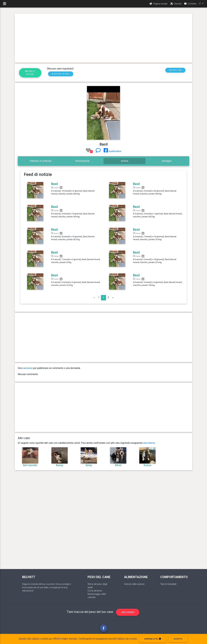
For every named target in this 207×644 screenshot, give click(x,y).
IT (200, 5)
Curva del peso (95, 591)
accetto (178, 639)
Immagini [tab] (167, 161)
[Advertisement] (103, 38)
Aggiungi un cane (61, 74)
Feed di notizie (30, 73)
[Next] (113, 298)
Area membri (128, 612)
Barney (60, 465)
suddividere (112, 151)
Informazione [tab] (82, 161)
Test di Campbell (168, 584)
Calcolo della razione (134, 584)
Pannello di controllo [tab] (40, 161)
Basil (55, 184)
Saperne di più (152, 639)
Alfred (118, 465)
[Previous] (94, 298)
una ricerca (149, 443)
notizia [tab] (125, 161)
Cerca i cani (175, 70)
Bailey (89, 465)
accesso (28, 368)
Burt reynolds (30, 465)
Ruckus (148, 465)
